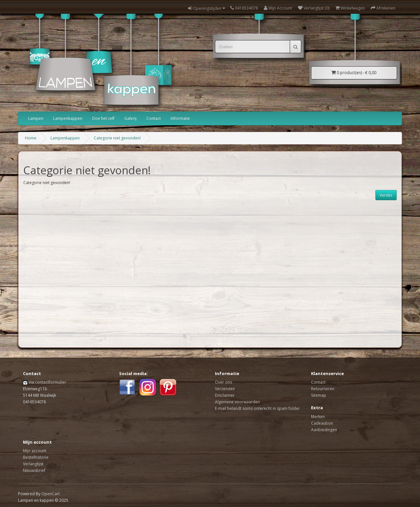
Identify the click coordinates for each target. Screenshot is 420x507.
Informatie (180, 118)
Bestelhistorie (36, 457)
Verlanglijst (33, 464)
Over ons (223, 382)
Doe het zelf (103, 118)
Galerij (130, 118)
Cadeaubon (322, 423)
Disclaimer (225, 395)
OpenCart (51, 494)
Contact (154, 118)
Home (31, 138)
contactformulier (51, 382)
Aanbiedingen (324, 430)
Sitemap (319, 395)
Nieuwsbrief (34, 470)
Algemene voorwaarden (237, 402)
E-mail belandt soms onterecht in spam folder (257, 408)
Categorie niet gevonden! (117, 138)
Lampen (36, 118)
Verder (386, 195)
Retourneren (323, 389)
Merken (318, 417)
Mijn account (35, 451)
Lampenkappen (68, 118)
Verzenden (225, 389)
